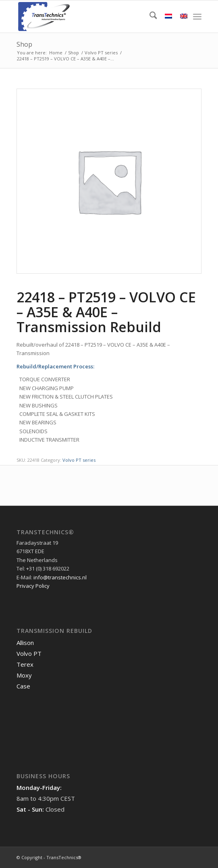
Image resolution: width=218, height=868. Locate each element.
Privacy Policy (33, 586)
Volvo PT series (79, 460)
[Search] (149, 17)
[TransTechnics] (91, 17)
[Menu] (197, 17)
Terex (25, 664)
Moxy (24, 675)
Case (23, 686)
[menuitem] (149, 17)
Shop (24, 44)
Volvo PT (29, 653)
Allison (25, 643)
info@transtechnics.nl (60, 577)
